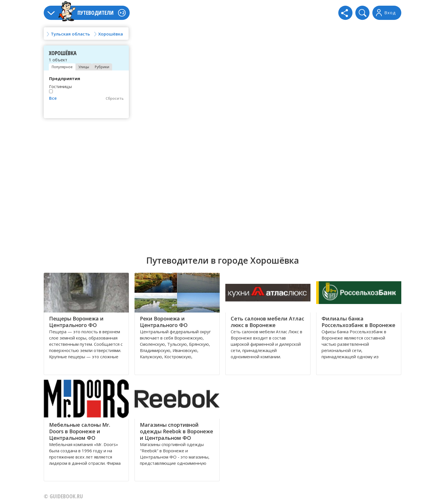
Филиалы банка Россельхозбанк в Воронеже (358, 322)
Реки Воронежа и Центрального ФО (164, 322)
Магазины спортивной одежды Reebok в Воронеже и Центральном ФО (177, 431)
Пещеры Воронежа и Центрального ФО (76, 322)
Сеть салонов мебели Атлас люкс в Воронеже (267, 322)
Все (53, 98)
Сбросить (115, 98)
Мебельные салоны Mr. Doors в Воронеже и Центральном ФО (80, 431)
